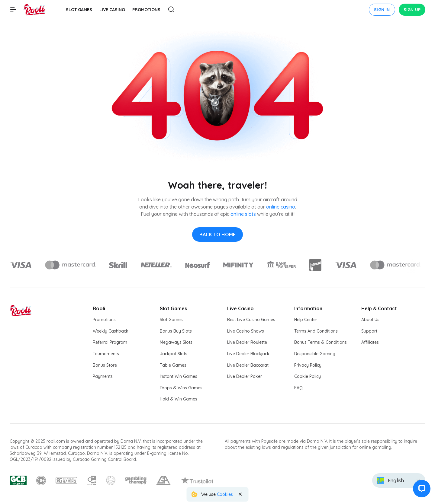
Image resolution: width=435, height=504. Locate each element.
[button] (421, 490)
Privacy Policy (308, 365)
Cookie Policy (308, 376)
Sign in (382, 10)
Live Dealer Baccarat (248, 365)
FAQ (298, 388)
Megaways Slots (176, 342)
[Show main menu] (13, 10)
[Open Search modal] (171, 10)
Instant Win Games (179, 376)
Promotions (104, 320)
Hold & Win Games (179, 399)
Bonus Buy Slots (176, 331)
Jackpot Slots (174, 354)
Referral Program (110, 342)
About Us (370, 320)
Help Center (306, 320)
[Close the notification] (240, 494)
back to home (217, 234)
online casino (281, 207)
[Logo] (70, 265)
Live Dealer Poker (245, 376)
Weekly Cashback (111, 331)
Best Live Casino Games (251, 320)
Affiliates (370, 342)
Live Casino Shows (246, 331)
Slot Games (171, 320)
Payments (103, 376)
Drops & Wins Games (181, 388)
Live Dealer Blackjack (248, 354)
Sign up (412, 10)
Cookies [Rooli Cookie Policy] (225, 494)
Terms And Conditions (316, 331)
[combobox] (399, 480)
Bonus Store (105, 365)
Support (369, 331)
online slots (243, 214)
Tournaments (106, 354)
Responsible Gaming (315, 354)
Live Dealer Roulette (247, 342)
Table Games (173, 365)
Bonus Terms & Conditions (321, 342)
